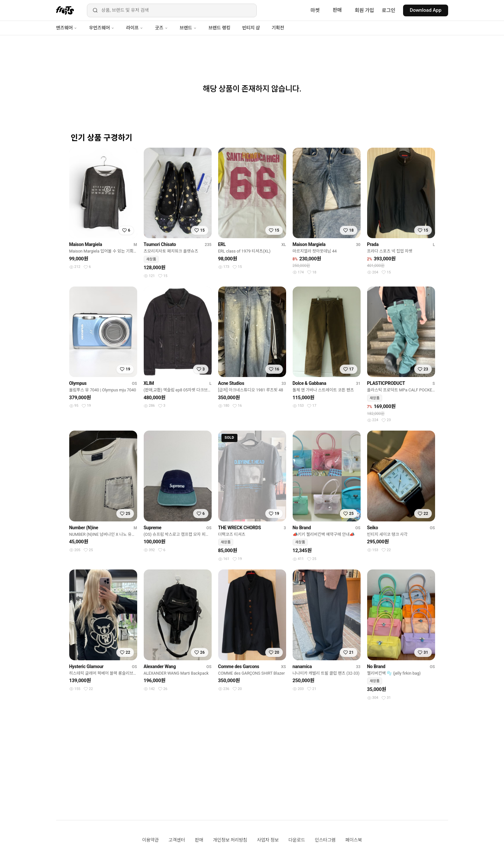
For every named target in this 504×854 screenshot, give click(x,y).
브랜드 (188, 28)
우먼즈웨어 (102, 28)
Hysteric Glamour (86, 666)
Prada (373, 244)
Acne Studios (231, 383)
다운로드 (297, 840)
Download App (425, 10)
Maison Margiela (86, 244)
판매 (337, 10)
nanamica (302, 666)
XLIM (149, 383)
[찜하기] (126, 230)
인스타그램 (325, 840)
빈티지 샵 (251, 28)
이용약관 (150, 840)
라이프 (135, 28)
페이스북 (354, 840)
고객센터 (177, 840)
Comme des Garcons (239, 666)
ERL (222, 244)
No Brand (302, 528)
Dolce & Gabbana (309, 383)
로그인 (389, 10)
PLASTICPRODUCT (386, 383)
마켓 (315, 10)
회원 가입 (364, 10)
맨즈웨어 (67, 28)
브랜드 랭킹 (219, 28)
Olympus (78, 383)
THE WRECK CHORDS (240, 528)
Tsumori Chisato (160, 244)
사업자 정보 (268, 840)
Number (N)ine (84, 528)
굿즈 (161, 28)
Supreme (153, 528)
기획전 (278, 28)
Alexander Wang (160, 666)
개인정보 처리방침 (230, 840)
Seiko (373, 528)
